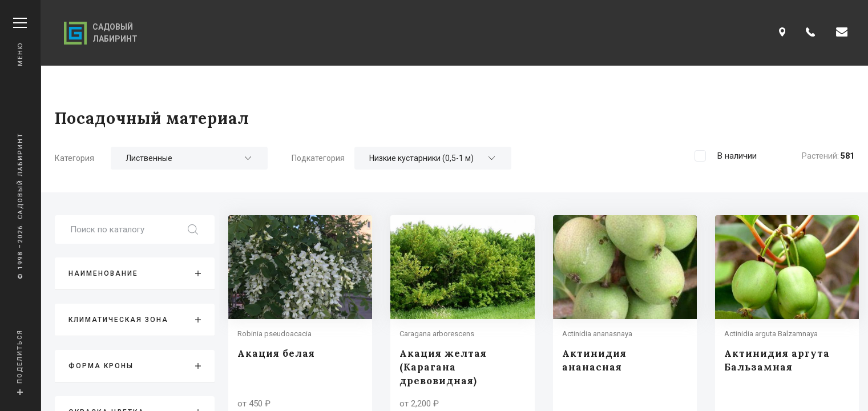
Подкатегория (318, 158)
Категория (74, 158)
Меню (20, 42)
